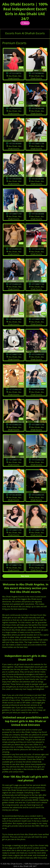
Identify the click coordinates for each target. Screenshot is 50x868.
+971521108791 (15, 73)
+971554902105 (15, 249)
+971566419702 (15, 108)
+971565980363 (38, 73)
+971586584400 (15, 179)
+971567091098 (38, 108)
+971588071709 (38, 143)
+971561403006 (15, 143)
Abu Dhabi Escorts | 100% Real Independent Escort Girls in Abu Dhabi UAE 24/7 (25, 11)
